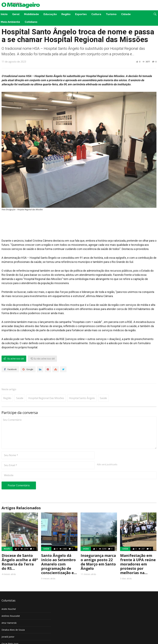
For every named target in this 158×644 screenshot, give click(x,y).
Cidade (126, 14)
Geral (16, 14)
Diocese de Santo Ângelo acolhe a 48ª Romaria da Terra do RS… (20, 552)
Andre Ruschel (9, 600)
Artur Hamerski (9, 613)
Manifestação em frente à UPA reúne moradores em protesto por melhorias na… (138, 555)
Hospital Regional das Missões (46, 389)
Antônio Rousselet (11, 607)
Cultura (96, 14)
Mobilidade (31, 14)
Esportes (81, 14)
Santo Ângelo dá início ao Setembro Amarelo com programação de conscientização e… (59, 555)
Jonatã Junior (8, 627)
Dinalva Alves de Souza (13, 620)
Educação (50, 14)
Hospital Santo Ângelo (82, 389)
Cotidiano (31, 22)
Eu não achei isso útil (43, 359)
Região (66, 14)
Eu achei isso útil (14, 359)
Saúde (20, 389)
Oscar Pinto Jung (10, 634)
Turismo (111, 14)
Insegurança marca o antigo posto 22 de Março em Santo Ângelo (98, 552)
